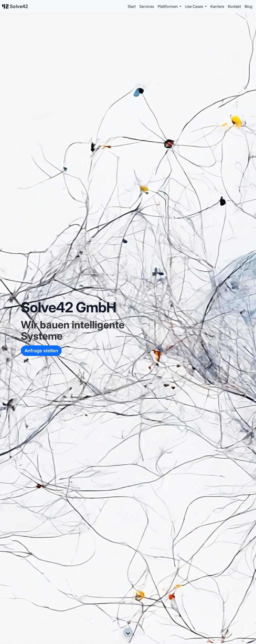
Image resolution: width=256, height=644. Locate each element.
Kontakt (234, 6)
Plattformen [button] (168, 6)
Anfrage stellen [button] (41, 351)
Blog (248, 6)
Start (132, 6)
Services (147, 6)
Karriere (217, 6)
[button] (128, 633)
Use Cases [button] (194, 6)
